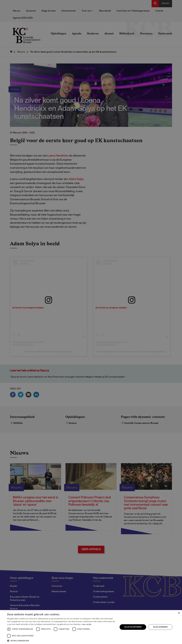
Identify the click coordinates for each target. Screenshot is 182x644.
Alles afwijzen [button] (160, 627)
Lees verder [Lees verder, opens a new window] (87, 624)
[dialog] (91, 322)
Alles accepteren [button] (133, 627)
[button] (61, 641)
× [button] (179, 613)
